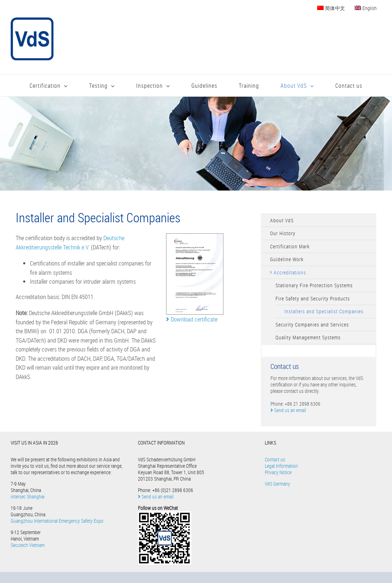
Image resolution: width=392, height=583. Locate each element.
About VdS (282, 220)
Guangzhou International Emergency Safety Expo (57, 521)
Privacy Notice (278, 472)
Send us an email (288, 410)
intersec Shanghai (28, 496)
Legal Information (281, 466)
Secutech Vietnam (28, 545)
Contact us (275, 459)
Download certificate (192, 319)
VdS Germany (277, 484)
